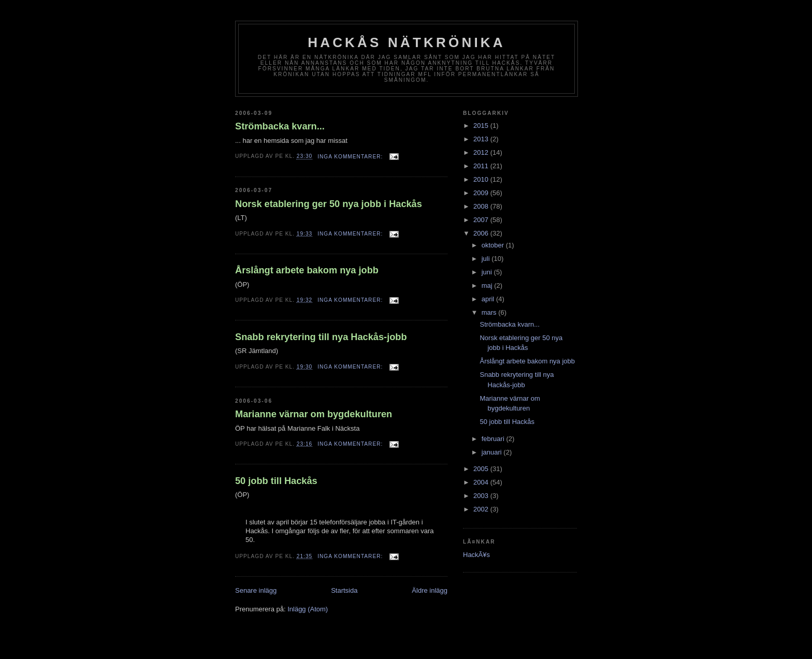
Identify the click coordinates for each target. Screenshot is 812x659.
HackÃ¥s (476, 555)
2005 (482, 469)
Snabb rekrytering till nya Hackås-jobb (321, 337)
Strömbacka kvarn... (280, 126)
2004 (482, 482)
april (489, 299)
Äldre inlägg (430, 590)
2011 (482, 166)
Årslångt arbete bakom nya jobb (307, 270)
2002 (482, 509)
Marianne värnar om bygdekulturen (314, 414)
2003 (482, 496)
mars (490, 312)
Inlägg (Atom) (308, 609)
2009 (482, 193)
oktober (494, 245)
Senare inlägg (256, 590)
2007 (482, 220)
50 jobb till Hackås (276, 481)
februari (494, 439)
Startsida (344, 590)
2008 (482, 206)
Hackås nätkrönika (407, 42)
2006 (482, 233)
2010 (482, 179)
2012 (482, 152)
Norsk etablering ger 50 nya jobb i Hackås (329, 204)
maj (488, 285)
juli (487, 259)
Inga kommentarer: (351, 157)
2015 (482, 126)
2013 (482, 139)
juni (488, 272)
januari (493, 452)
